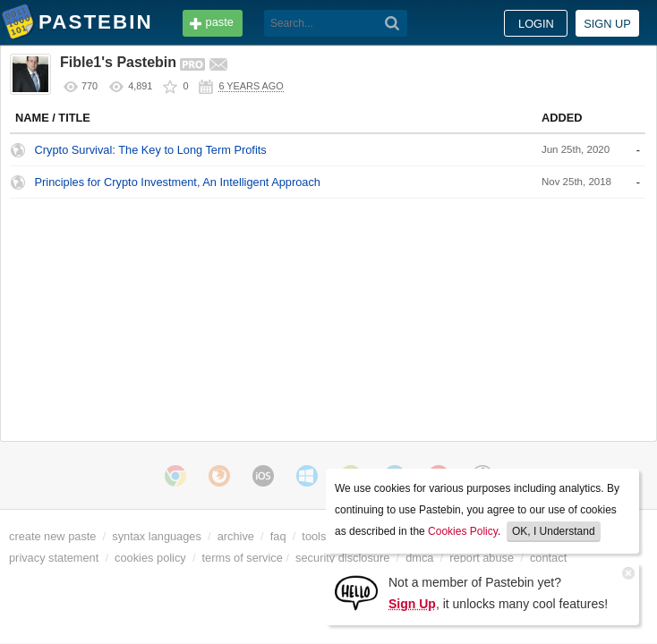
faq (278, 536)
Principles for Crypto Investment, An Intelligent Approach (178, 182)
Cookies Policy (463, 531)
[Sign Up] (356, 592)
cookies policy (150, 558)
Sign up (607, 24)
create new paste (52, 536)
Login (536, 24)
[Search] (392, 23)
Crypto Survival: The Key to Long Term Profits (151, 150)
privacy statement (54, 558)
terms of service (243, 558)
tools (314, 536)
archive (236, 536)
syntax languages (157, 536)
